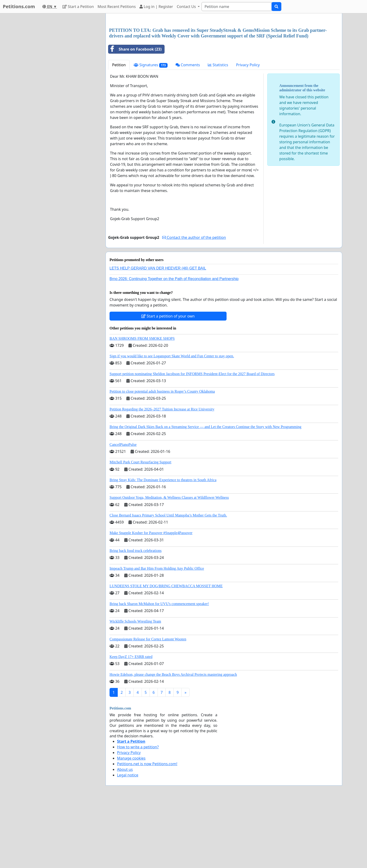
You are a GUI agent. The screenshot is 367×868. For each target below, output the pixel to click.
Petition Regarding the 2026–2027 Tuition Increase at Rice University (162, 475)
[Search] (237, 7)
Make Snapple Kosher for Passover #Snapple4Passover (151, 598)
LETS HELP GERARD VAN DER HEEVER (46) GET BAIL (158, 334)
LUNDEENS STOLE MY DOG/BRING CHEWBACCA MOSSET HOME (166, 652)
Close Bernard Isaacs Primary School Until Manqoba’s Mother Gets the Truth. (168, 581)
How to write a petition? (138, 813)
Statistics (218, 130)
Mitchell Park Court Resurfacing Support (140, 528)
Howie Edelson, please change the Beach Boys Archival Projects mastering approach (173, 740)
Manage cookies (131, 824)
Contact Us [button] (187, 7)
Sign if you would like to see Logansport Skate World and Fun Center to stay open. (172, 422)
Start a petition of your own (168, 382)
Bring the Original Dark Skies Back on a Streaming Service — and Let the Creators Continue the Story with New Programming (205, 492)
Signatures (151, 131)
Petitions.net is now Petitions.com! (147, 829)
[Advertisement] (224, 54)
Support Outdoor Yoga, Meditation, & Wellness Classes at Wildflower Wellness (169, 563)
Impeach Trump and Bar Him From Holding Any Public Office (157, 634)
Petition (119, 130)
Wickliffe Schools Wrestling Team (135, 687)
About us (125, 835)
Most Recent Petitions (117, 7)
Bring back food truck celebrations (136, 616)
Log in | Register (156, 7)
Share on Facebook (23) (135, 115)
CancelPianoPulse (123, 510)
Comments (188, 130)
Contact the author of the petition (194, 303)
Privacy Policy (248, 130)
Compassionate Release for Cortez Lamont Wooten (148, 705)
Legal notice (128, 841)
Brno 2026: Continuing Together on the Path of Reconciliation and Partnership (174, 344)
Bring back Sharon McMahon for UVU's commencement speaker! (159, 669)
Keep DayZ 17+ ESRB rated (131, 722)
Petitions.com (19, 6)
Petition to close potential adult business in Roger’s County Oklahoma (162, 457)
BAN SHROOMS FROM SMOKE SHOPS (142, 404)
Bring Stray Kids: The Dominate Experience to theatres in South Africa (163, 545)
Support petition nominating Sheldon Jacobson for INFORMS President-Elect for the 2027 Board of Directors (192, 439)
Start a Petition (78, 7)
